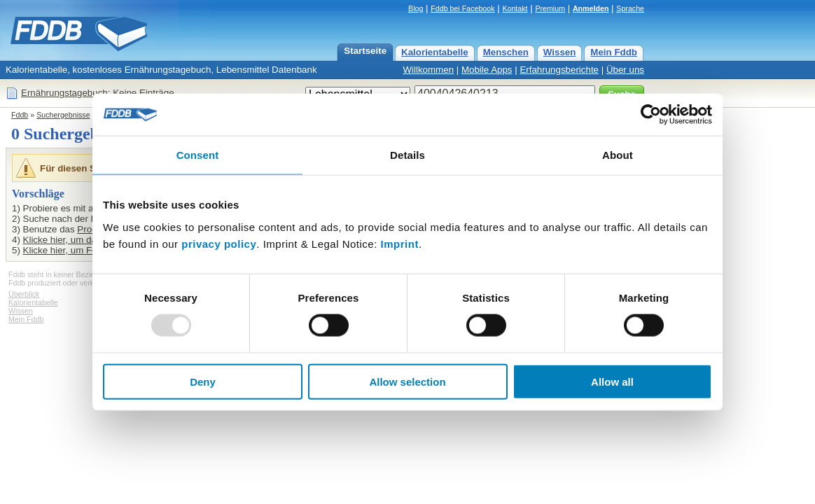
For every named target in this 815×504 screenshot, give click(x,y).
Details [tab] (407, 155)
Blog (416, 8)
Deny (203, 381)
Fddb (20, 115)
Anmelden (591, 8)
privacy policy (219, 243)
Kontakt (515, 8)
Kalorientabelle (435, 52)
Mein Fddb (614, 52)
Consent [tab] (198, 155)
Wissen (560, 52)
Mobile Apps (487, 70)
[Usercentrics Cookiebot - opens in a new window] (651, 115)
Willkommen (428, 70)
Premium (550, 8)
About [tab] (618, 155)
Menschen (506, 52)
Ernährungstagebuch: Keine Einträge (98, 93)
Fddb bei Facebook (462, 8)
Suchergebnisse (63, 115)
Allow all (612, 381)
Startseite (365, 51)
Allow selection (407, 381)
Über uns (625, 70)
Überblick (24, 294)
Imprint (400, 243)
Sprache (630, 8)
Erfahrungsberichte (559, 70)
